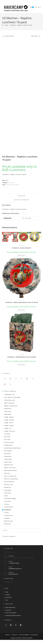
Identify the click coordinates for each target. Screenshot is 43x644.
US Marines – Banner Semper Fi (21, 248)
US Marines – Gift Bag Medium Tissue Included (22, 357)
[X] (5, 379)
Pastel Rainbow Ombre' (11, 470)
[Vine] (33, 379)
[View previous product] (3, 36)
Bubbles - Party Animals (11, 406)
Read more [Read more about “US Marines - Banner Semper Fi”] (22, 256)
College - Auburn (9, 423)
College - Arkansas (9, 420)
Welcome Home (9, 521)
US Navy (6, 513)
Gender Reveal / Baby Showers (13, 448)
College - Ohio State (10, 431)
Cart (6, 600)
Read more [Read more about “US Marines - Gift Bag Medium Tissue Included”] (22, 365)
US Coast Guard (8, 507)
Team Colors (8, 493)
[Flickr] (27, 379)
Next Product (35, 36)
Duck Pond (7, 437)
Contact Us (8, 610)
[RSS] (10, 384)
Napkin (12, 185)
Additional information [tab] (21, 200)
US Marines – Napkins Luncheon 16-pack (21, 25)
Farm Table (7, 439)
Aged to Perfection (9, 403)
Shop (7, 592)
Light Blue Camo (9, 465)
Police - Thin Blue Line (10, 476)
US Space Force (8, 515)
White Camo (8, 524)
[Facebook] (10, 379)
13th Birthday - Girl (9, 395)
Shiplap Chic (8, 487)
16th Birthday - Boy (9, 400)
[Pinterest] (22, 379)
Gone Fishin (7, 454)
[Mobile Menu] (37, 7)
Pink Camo (7, 473)
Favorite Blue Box (9, 442)
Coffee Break (8, 414)
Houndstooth (8, 456)
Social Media (8, 490)
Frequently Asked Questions (13, 615)
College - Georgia (9, 425)
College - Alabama (9, 417)
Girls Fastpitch (8, 451)
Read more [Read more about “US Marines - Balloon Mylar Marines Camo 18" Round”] (22, 310)
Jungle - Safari (8, 462)
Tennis (6, 496)
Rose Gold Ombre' (9, 482)
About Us (8, 635)
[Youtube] (5, 384)
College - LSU (8, 428)
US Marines (11, 183)
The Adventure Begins (10, 499)
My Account (9, 597)
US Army (7, 504)
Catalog (7, 595)
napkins (17, 185)
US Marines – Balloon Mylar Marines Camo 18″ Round (21, 302)
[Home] (3, 25)
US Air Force (8, 501)
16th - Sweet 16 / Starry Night (12, 397)
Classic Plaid (8, 411)
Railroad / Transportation (11, 479)
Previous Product (9, 36)
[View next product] (40, 36)
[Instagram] (16, 379)
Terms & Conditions (11, 613)
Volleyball (7, 518)
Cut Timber (7, 434)
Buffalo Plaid (8, 409)
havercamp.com (13, 574)
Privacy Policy (34, 635)
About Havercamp (10, 607)
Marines (8, 185)
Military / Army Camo (10, 468)
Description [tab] (22, 196)
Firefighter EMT (8, 445)
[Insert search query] (22, 530)
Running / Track (8, 484)
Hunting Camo (8, 459)
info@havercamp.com (15, 569)
